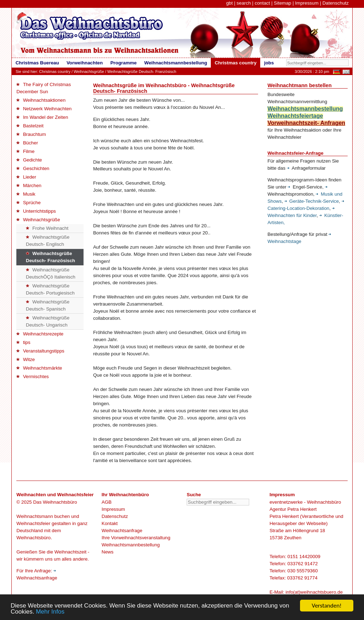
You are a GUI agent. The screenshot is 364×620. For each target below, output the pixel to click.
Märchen (29, 186)
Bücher (27, 143)
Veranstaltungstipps (40, 351)
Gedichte (29, 160)
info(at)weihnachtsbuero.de (314, 592)
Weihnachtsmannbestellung (131, 545)
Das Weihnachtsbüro (55, 502)
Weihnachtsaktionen (41, 100)
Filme (25, 151)
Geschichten (33, 168)
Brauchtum (31, 134)
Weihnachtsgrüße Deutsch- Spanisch (48, 305)
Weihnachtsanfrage (122, 531)
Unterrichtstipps (36, 211)
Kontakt (110, 523)
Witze (26, 359)
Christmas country (55, 71)
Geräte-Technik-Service (312, 201)
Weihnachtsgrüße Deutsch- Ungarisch (48, 321)
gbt (229, 3)
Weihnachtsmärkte (39, 368)
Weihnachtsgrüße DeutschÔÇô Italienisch (51, 273)
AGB (107, 502)
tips (23, 342)
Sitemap (282, 3)
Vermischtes (33, 377)
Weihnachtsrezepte (40, 334)
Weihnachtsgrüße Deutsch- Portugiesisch (50, 289)
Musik (26, 194)
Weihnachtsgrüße (89, 71)
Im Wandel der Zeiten (42, 117)
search (244, 3)
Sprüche (28, 203)
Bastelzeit (30, 126)
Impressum (307, 3)
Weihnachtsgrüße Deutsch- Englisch (48, 241)
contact (262, 3)
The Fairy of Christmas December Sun (44, 88)
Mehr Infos (50, 612)
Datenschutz (336, 3)
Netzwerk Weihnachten (44, 109)
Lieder (26, 177)
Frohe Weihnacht (47, 228)
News (108, 552)
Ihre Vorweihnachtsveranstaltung (136, 538)
